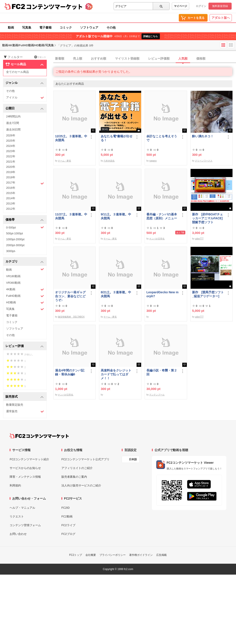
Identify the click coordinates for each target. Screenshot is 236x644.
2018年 (11, 177)
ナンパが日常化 (157, 239)
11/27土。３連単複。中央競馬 (71, 216)
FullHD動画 (25, 296)
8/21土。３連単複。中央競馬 (116, 294)
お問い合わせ (18, 534)
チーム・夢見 (64, 161)
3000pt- (11, 251)
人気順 (183, 58)
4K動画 (25, 289)
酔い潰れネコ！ (203, 136)
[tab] (145, 59)
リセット (40, 57)
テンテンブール (157, 395)
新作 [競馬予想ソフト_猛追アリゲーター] (208, 294)
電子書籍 (45, 27)
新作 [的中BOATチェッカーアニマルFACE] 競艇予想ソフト (207, 218)
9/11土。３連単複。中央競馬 (116, 216)
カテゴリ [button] (25, 262)
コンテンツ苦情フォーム (25, 525)
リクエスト (17, 516)
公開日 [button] (25, 109)
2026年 (11, 135)
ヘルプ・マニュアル (22, 508)
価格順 (201, 58)
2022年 (11, 156)
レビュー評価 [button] (25, 346)
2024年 (11, 146)
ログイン (201, 6)
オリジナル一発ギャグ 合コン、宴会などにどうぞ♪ (71, 296)
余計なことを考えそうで (162, 138)
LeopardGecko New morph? (162, 294)
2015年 (11, 193)
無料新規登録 (220, 6)
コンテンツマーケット (54, 7)
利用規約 (15, 485)
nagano (153, 161)
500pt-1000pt (15, 233)
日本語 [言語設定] (133, 459)
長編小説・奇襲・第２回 (162, 372)
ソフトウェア (89, 27)
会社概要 (91, 555)
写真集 (27, 27)
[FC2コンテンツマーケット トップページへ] (39, 436)
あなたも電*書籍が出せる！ (117, 138)
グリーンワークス (204, 161)
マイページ (180, 6)
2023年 (11, 151)
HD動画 (25, 303)
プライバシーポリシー (113, 555)
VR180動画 (13, 276)
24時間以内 (13, 116)
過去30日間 (13, 130)
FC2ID (66, 508)
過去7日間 (13, 123)
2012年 (11, 209)
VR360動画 (13, 283)
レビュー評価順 (159, 58)
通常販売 (25, 411)
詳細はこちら (151, 36)
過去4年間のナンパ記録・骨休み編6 (70, 372)
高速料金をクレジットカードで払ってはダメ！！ (116, 374)
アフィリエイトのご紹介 (77, 468)
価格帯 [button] (25, 220)
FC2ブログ (68, 534)
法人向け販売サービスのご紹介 (81, 485)
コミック (66, 27)
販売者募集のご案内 (74, 477)
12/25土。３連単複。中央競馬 (71, 138)
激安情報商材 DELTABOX (71, 317)
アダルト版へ (221, 18)
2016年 (11, 188)
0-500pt (25, 227)
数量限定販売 (15, 405)
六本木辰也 (109, 161)
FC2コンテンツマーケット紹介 (29, 459)
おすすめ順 (99, 58)
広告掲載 (161, 555)
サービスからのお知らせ (25, 468)
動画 (11, 27)
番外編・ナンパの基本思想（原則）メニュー (162, 216)
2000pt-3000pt (15, 245)
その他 (111, 27)
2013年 (11, 204)
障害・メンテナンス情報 (25, 477)
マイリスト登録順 (127, 58)
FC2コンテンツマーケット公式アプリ (85, 459)
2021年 (11, 162)
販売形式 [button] (25, 397)
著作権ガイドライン (141, 555)
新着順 (60, 58)
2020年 (11, 167)
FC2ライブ (68, 525)
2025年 (11, 141)
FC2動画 (67, 516)
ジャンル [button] (25, 83)
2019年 (11, 172)
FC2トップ (76, 555)
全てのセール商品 (17, 72)
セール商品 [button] (25, 64)
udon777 (199, 239)
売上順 (78, 58)
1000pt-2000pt (15, 239)
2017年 (25, 183)
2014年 (11, 198)
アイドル (25, 98)
